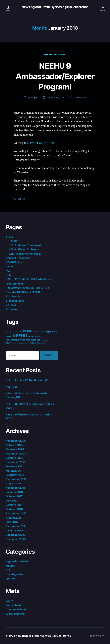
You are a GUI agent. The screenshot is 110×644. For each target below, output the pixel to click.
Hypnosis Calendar (18, 562)
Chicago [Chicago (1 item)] (9, 332)
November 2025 (16, 441)
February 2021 (15, 467)
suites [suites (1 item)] (14, 343)
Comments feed (16, 610)
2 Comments (80, 98)
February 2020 (15, 475)
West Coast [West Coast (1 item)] (42, 343)
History (13, 241)
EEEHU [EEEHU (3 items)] (28, 332)
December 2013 (16, 535)
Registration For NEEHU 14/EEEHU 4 (28, 288)
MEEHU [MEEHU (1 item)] (9, 337)
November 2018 (16, 488)
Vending (11, 305)
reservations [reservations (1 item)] (47, 340)
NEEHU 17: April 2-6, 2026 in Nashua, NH (30, 280)
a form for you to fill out (41, 143)
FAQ (8, 271)
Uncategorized (15, 575)
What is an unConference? (25, 254)
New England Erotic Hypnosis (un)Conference (55, 7)
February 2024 (15, 450)
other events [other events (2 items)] (36, 337)
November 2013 (16, 539)
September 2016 (16, 514)
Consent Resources (18, 258)
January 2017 (14, 505)
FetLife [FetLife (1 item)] (36, 332)
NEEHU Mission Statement (25, 246)
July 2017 (12, 501)
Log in (9, 601)
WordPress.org (15, 614)
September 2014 (16, 527)
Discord (11, 267)
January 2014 (14, 531)
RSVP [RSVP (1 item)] (8, 343)
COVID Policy (14, 263)
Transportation (15, 301)
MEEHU (10, 566)
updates (60, 55)
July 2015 (12, 522)
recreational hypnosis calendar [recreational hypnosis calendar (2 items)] (23, 340)
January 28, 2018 (56, 98)
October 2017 (14, 497)
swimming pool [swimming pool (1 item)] (23, 343)
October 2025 (14, 445)
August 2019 (14, 484)
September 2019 (16, 480)
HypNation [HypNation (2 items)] (51, 332)
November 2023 (16, 454)
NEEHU (48, 55)
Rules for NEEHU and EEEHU (23, 293)
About (9, 237)
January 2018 (14, 492)
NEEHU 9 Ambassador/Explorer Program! (55, 76)
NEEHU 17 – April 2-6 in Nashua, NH (27, 380)
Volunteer (12, 310)
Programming (14, 284)
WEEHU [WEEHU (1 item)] (33, 343)
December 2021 (16, 462)
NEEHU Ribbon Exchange (24, 250)
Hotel (9, 275)
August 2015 (14, 518)
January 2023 (14, 458)
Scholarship (13, 297)
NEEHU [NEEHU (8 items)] (20, 336)
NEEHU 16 (12, 387)
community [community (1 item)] (18, 332)
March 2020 (13, 471)
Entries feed (13, 605)
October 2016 (14, 509)
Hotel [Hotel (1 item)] (42, 332)
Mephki (34, 98)
